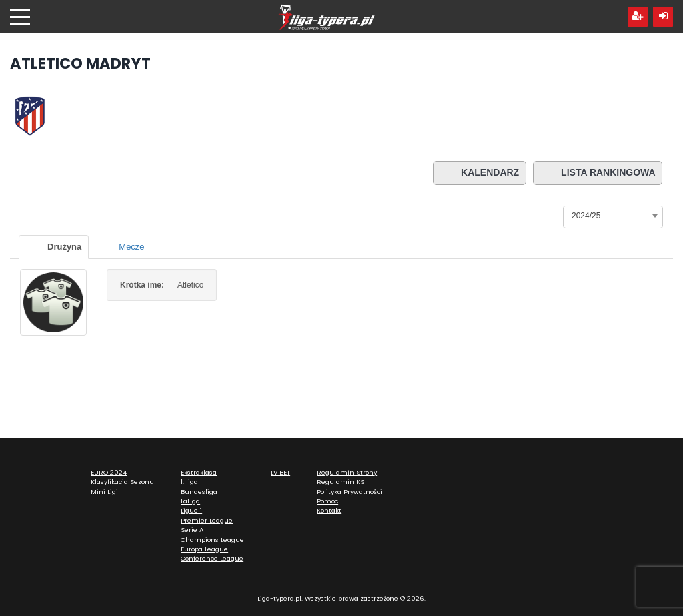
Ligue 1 (191, 510)
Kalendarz (479, 173)
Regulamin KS (340, 482)
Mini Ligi (104, 492)
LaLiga (190, 501)
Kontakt (329, 510)
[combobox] (613, 216)
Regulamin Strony (347, 472)
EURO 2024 (109, 472)
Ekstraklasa (199, 472)
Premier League (207, 520)
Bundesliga (199, 492)
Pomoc (327, 501)
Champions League (212, 540)
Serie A (192, 530)
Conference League (212, 558)
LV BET (280, 472)
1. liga (189, 482)
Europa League (204, 549)
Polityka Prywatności (350, 492)
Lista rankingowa (598, 173)
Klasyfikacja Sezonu (122, 482)
